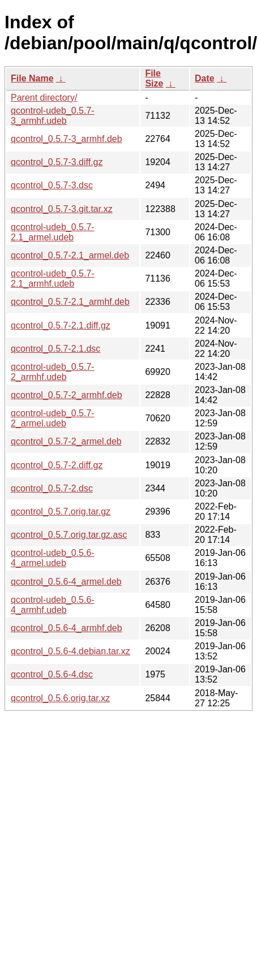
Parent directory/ (44, 98)
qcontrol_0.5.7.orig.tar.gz (61, 511)
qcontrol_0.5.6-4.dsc (52, 674)
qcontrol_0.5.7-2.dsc (52, 488)
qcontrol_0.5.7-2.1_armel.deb (70, 255)
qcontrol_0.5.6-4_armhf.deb (67, 628)
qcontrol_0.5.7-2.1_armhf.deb (70, 302)
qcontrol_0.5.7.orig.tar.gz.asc (69, 535)
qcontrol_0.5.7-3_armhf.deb (67, 139)
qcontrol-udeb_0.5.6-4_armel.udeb (53, 558)
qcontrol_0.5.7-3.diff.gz (57, 162)
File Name (32, 78)
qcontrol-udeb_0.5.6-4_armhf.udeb (53, 605)
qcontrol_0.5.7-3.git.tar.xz (62, 209)
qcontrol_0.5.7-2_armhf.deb (67, 395)
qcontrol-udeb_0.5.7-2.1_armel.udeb (53, 232)
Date (205, 78)
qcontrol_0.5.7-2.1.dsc (55, 349)
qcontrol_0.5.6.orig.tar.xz (60, 698)
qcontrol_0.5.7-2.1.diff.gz (61, 325)
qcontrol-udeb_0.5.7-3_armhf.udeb (53, 116)
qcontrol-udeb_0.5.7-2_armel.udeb (53, 418)
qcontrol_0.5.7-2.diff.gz (57, 465)
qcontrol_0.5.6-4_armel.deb (66, 582)
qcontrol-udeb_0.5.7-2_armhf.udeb (53, 372)
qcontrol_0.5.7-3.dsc (52, 185)
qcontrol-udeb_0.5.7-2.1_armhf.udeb (53, 279)
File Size (154, 78)
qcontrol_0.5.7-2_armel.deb (66, 441)
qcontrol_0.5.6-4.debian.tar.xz (70, 651)
